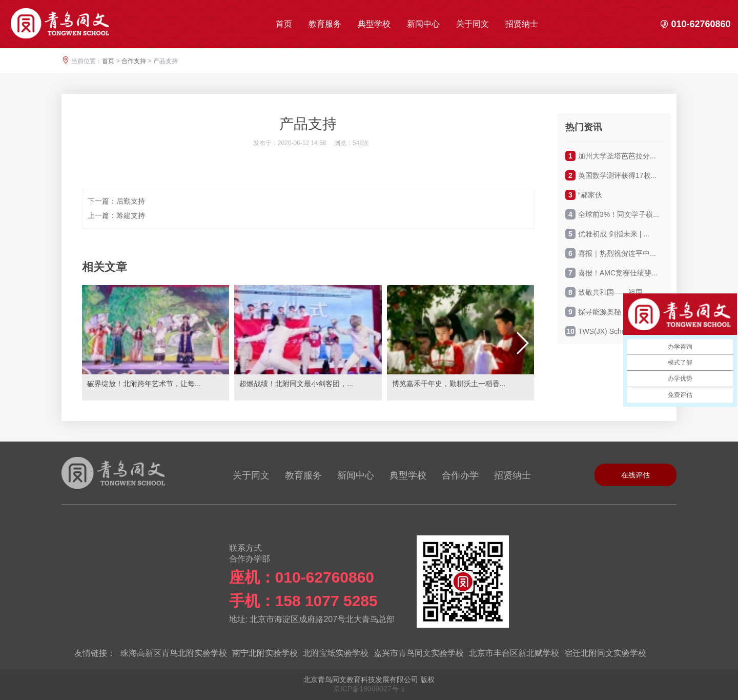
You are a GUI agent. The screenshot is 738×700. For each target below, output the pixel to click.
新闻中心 (423, 24)
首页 (284, 24)
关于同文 (473, 24)
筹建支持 (131, 215)
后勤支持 (131, 201)
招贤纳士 (522, 24)
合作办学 (460, 475)
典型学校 (374, 24)
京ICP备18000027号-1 (369, 689)
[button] (522, 343)
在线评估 (635, 475)
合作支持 (134, 61)
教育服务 (325, 24)
